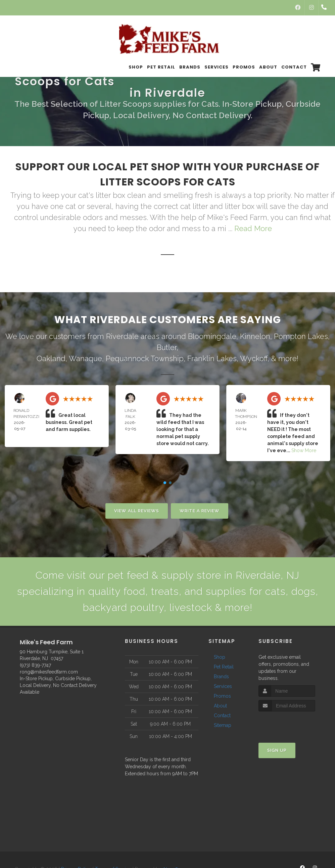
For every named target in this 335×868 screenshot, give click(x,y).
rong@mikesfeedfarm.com (49, 672)
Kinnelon (255, 336)
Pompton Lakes (301, 336)
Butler (167, 347)
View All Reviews (137, 511)
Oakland (51, 358)
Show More (304, 450)
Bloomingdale (212, 336)
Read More (253, 228)
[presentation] (294, 724)
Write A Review (200, 511)
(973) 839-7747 (35, 665)
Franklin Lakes (212, 358)
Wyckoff (254, 358)
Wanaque (85, 358)
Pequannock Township (145, 358)
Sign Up (277, 750)
